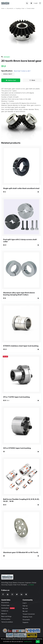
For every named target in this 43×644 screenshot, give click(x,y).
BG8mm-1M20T (8, 74)
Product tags (5, 605)
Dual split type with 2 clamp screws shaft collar (20, 240)
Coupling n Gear (20, 8)
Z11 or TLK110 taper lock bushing (16, 397)
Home (3, 8)
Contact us (5, 611)
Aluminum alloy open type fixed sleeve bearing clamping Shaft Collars (19, 294)
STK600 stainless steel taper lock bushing (21, 346)
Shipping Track (27, 617)
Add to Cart (11, 80)
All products (10, 8)
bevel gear (7, 57)
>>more (31, 585)
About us (4, 614)
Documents (26, 620)
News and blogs (6, 616)
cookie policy (28, 641)
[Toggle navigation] (40, 3)
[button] (27, 3)
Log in (25, 603)
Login (36, 3)
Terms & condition (7, 622)
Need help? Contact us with (22, 71)
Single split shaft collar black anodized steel (21, 188)
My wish (25, 608)
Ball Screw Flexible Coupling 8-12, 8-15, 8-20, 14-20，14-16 (21, 500)
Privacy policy (6, 619)
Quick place (8, 608)
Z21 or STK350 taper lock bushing (17, 448)
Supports (25, 622)
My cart (25, 611)
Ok (38, 641)
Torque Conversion (29, 614)
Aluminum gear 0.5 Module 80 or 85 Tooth (21, 552)
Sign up (25, 606)
